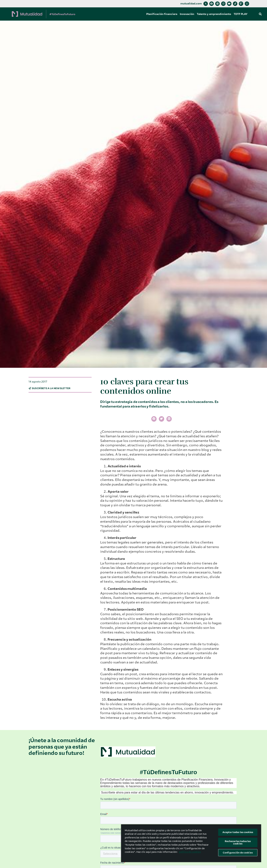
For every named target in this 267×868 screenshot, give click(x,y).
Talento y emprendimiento (214, 14)
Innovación (187, 14)
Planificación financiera (162, 14)
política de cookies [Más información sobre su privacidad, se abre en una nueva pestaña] (190, 852)
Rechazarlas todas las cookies (238, 842)
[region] (191, 843)
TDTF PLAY (241, 14)
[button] (260, 14)
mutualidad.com (191, 4)
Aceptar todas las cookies (238, 832)
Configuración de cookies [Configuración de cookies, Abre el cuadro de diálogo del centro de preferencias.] (238, 853)
